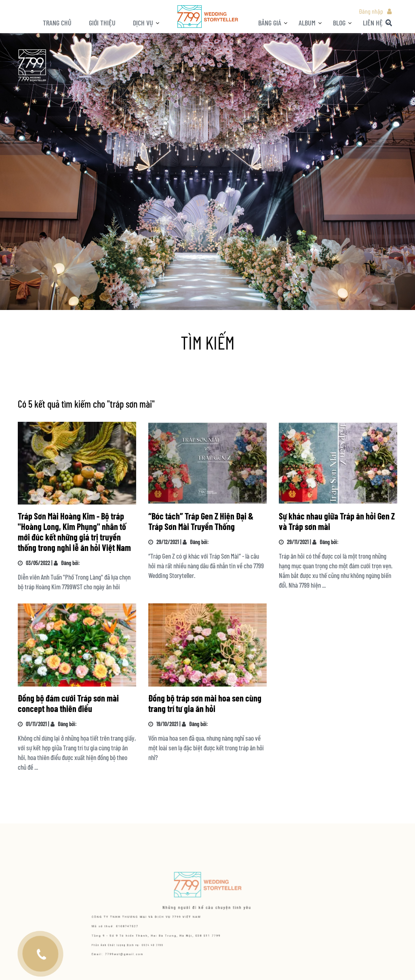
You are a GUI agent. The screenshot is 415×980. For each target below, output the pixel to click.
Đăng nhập (371, 11)
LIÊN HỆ (373, 23)
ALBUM (307, 23)
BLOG (339, 23)
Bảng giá (270, 23)
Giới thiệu (102, 23)
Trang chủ (57, 23)
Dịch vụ (143, 23)
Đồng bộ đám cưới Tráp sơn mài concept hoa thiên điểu (68, 703)
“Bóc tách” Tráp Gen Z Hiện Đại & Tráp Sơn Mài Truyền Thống (201, 521)
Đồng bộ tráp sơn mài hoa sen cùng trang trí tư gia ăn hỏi (205, 703)
